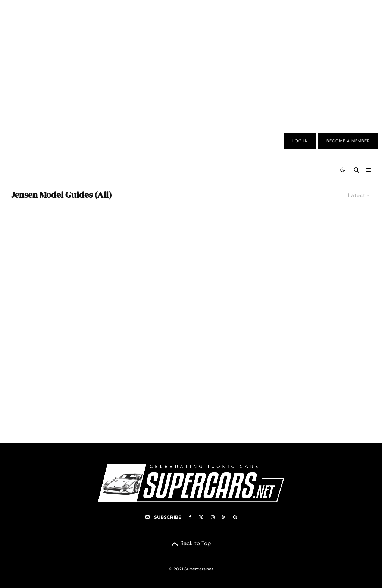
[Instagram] (213, 517)
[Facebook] (190, 517)
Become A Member (348, 141)
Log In (300, 141)
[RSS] (224, 517)
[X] (201, 517)
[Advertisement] (191, 61)
